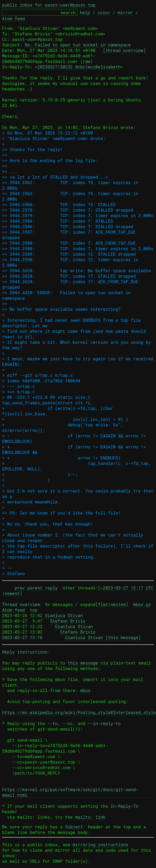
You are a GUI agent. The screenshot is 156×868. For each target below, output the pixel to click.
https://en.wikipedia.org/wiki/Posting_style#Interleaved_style (79, 712)
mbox (85, 690)
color (104, 12)
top (34, 610)
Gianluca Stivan (64, 615)
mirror (125, 12)
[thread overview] (124, 50)
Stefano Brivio (67, 621)
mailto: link (90, 817)
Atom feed (13, 18)
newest (12, 593)
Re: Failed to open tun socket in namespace (78, 45)
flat (103, 604)
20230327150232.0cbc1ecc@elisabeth (79, 67)
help (85, 12)
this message (83, 663)
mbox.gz (142, 604)
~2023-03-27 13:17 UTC (127, 588)
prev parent (29, 588)
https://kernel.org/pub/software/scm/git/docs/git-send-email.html (70, 792)
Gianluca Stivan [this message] (103, 637)
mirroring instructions (100, 845)
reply (51, 588)
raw (87, 61)
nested (118, 604)
